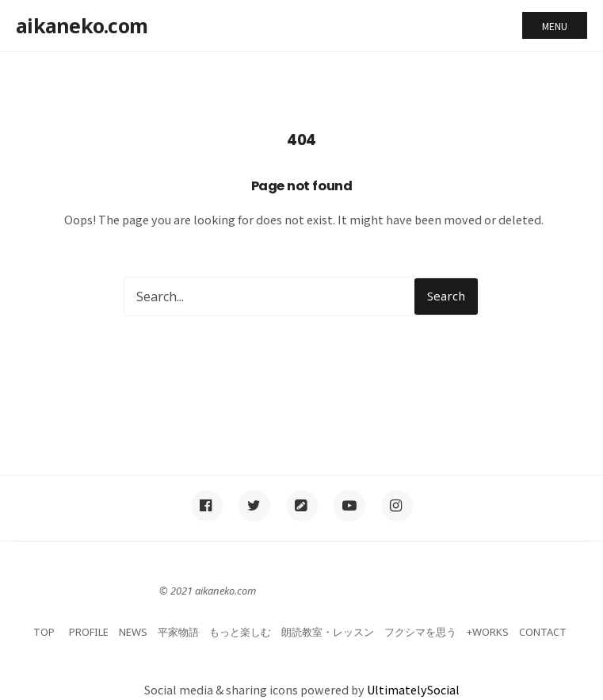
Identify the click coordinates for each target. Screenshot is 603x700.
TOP (44, 632)
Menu (555, 26)
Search (446, 296)
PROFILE (89, 632)
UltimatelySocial (413, 689)
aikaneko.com (82, 25)
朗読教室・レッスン (328, 632)
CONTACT (543, 632)
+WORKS (488, 632)
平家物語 (178, 632)
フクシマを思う (420, 632)
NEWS (133, 632)
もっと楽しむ (240, 632)
